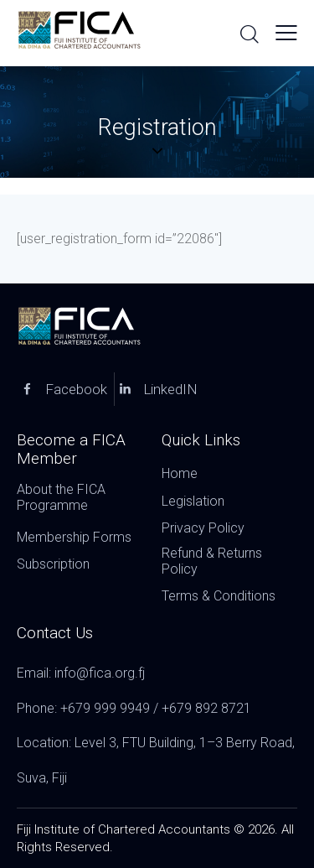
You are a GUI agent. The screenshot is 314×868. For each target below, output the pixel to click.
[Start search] (249, 34)
